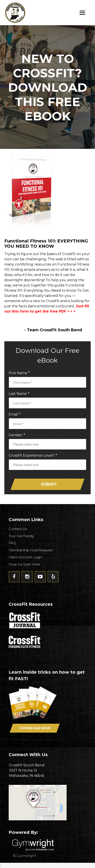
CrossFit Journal (25, 622)
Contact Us (18, 529)
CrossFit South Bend (31, 13)
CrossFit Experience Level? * (33, 455)
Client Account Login (25, 557)
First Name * (19, 373)
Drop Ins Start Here (24, 564)
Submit (49, 484)
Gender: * (17, 435)
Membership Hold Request (30, 550)
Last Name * (19, 394)
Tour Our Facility (21, 536)
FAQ (12, 543)
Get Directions (47, 803)
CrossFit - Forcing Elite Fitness (25, 642)
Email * (15, 414)
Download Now (35, 728)
